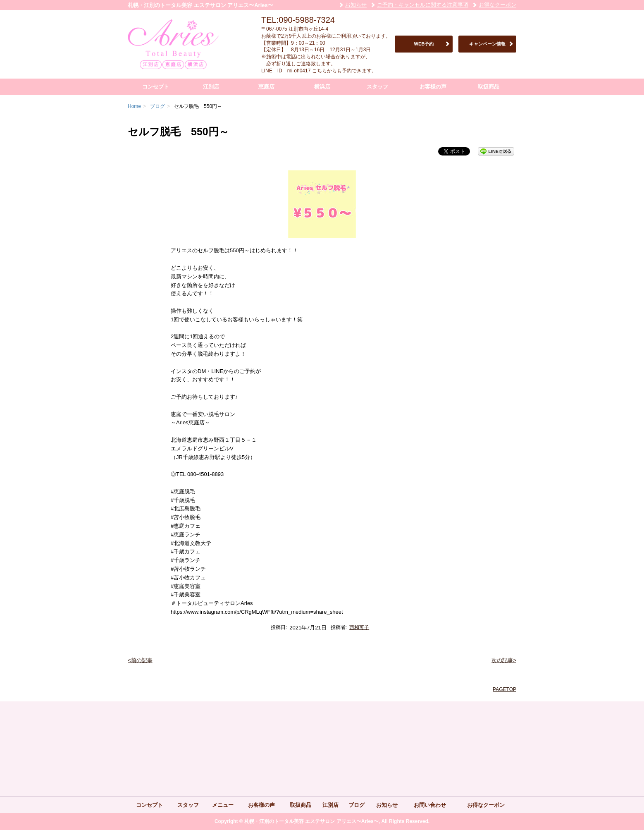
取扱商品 (489, 87)
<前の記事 (140, 660)
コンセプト (156, 87)
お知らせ (356, 5)
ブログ (357, 805)
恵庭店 (266, 87)
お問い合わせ (430, 805)
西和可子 (359, 627)
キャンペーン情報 (487, 44)
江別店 (211, 87)
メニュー (223, 805)
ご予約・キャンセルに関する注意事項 (423, 5)
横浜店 (322, 87)
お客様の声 (433, 87)
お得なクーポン (497, 5)
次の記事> (504, 660)
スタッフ (377, 87)
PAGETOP (504, 689)
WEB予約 (424, 44)
